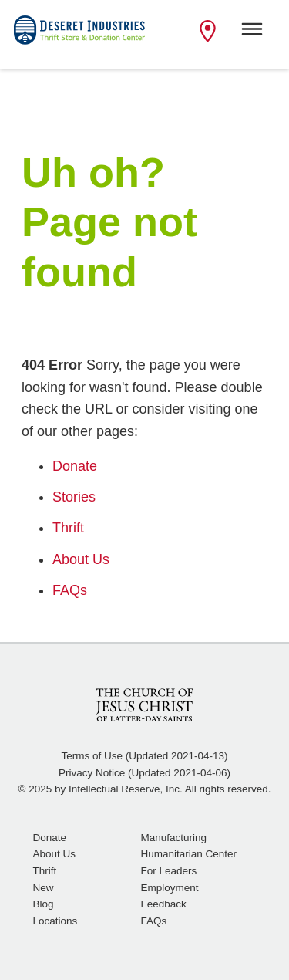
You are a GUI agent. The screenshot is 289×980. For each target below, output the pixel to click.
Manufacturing (174, 838)
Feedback (164, 904)
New (44, 888)
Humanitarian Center (189, 854)
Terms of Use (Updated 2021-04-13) (144, 756)
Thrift (45, 871)
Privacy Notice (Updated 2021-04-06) (144, 773)
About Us (55, 854)
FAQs (154, 921)
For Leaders (169, 871)
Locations (55, 921)
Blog (44, 904)
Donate (50, 838)
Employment (170, 888)
